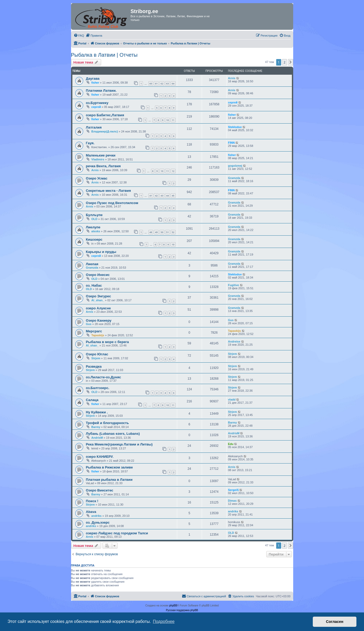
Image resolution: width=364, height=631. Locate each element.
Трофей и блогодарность (108, 423)
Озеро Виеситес (100, 490)
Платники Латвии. (101, 91)
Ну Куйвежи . (97, 412)
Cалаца (92, 400)
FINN (232, 143)
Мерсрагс (94, 331)
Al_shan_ (98, 300)
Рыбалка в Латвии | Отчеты (104, 55)
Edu (231, 444)
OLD (94, 219)
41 (151, 196)
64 (173, 83)
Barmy (96, 427)
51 (167, 232)
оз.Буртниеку (97, 103)
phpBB (173, 606)
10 (167, 120)
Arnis (232, 78)
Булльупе (94, 215)
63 (167, 83)
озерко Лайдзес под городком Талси (117, 533)
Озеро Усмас (97, 178)
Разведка (94, 366)
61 (156, 83)
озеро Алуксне (99, 308)
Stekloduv (235, 127)
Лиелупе (93, 227)
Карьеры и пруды (101, 252)
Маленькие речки (101, 155)
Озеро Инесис (98, 275)
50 (162, 232)
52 (173, 232)
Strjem (96, 358)
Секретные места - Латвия (108, 191)
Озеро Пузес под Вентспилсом (112, 203)
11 (173, 120)
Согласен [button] (335, 622)
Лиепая (92, 264)
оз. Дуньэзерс (98, 522)
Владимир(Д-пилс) (105, 131)
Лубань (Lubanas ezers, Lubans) (113, 434)
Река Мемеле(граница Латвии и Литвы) (119, 444)
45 (173, 196)
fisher (95, 83)
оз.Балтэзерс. (98, 388)
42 (156, 196)
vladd (232, 400)
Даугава (93, 79)
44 (167, 196)
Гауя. (90, 143)
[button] (291, 62)
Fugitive (234, 285)
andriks (97, 516)
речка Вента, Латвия (103, 166)
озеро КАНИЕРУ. (100, 457)
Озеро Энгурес (99, 296)
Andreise (234, 341)
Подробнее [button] (164, 621)
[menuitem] (79, 36)
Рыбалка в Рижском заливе (109, 467)
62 (162, 83)
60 (151, 83)
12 (173, 171)
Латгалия (94, 127)
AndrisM (97, 438)
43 (162, 196)
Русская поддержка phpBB (182, 610)
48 (151, 232)
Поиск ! (92, 501)
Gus (89, 324)
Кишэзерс (94, 239)
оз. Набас (94, 285)
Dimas (232, 501)
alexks (96, 231)
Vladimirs (98, 159)
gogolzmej (235, 166)
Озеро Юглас (97, 354)
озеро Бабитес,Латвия (105, 115)
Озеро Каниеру (99, 320)
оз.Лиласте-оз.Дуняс (104, 377)
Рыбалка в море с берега (108, 342)
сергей (96, 107)
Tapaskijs (98, 335)
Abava (91, 512)
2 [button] (284, 62)
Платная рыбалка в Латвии (109, 480)
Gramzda (234, 178)
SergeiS (233, 490)
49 (156, 232)
